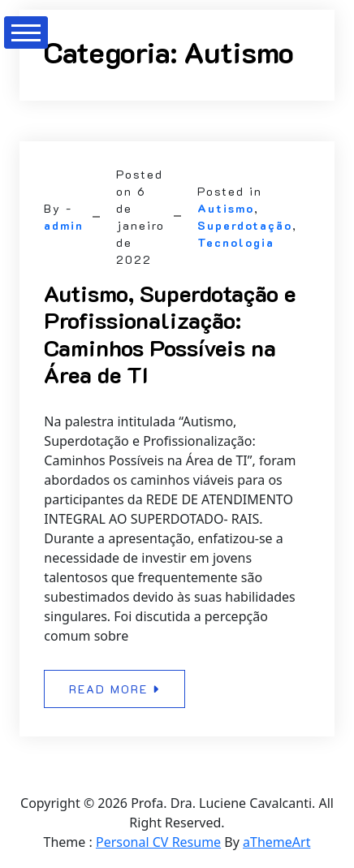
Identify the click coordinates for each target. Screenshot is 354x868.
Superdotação (245, 225)
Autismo (226, 208)
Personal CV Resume (158, 842)
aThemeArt (276, 842)
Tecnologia (236, 242)
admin (64, 225)
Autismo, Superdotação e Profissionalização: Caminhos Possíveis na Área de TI (170, 334)
